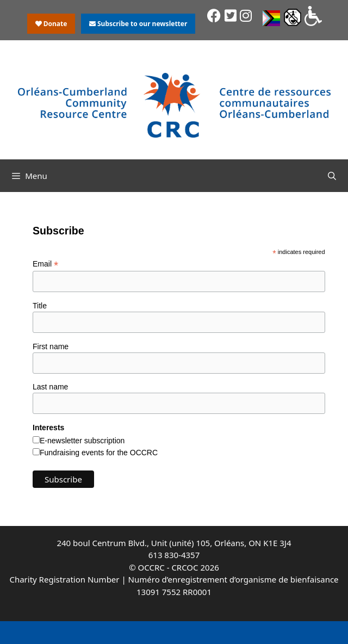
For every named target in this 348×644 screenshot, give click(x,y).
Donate (51, 24)
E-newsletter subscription (82, 441)
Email (45, 264)
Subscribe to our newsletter (138, 24)
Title (40, 306)
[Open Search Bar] (332, 176)
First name (51, 346)
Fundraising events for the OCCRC (99, 453)
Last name (50, 387)
